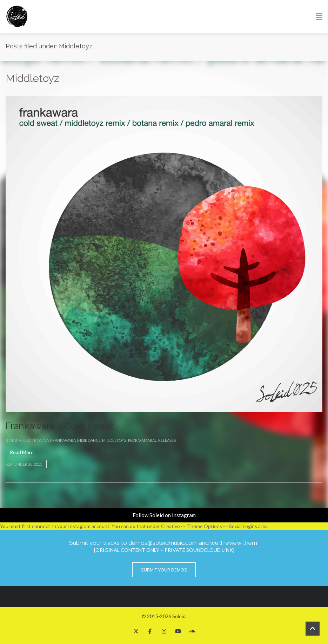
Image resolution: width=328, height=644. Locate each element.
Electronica (36, 440)
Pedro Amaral (142, 440)
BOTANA (13, 440)
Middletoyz (114, 440)
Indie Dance (89, 440)
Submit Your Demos (164, 570)
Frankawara (63, 440)
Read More (22, 452)
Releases (167, 440)
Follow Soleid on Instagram (164, 515)
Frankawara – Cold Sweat (60, 426)
